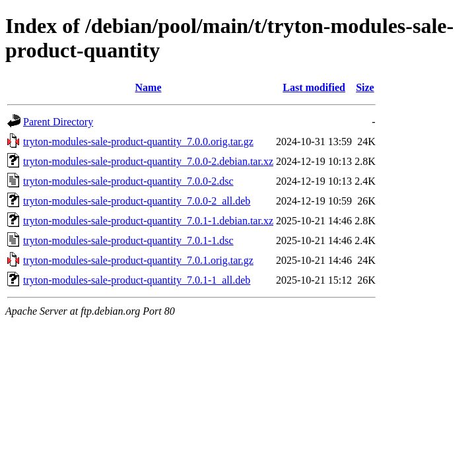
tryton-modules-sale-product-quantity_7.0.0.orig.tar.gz (138, 142)
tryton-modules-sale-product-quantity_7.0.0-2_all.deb (137, 201)
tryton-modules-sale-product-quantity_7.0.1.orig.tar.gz (138, 260)
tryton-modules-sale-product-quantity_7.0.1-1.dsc (128, 240)
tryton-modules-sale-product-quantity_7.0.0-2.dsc (128, 181)
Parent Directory (58, 122)
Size (365, 87)
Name (149, 87)
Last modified (314, 87)
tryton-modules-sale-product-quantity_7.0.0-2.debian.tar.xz (148, 161)
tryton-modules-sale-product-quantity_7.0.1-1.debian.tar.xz (148, 221)
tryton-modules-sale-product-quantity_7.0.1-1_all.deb (137, 280)
